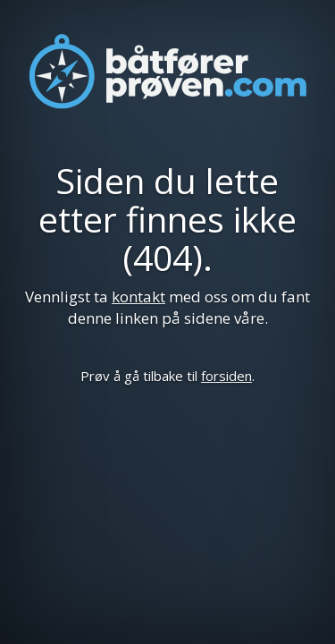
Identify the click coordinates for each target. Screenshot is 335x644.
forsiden (226, 376)
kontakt (138, 297)
